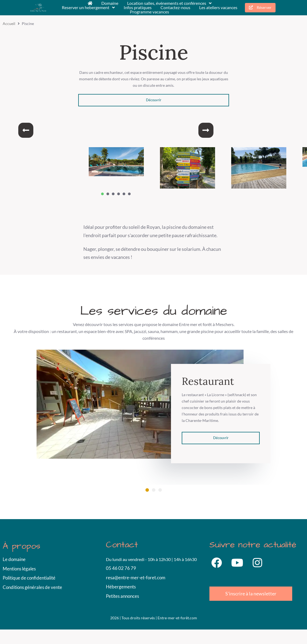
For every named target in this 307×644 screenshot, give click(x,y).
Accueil (9, 23)
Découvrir (154, 100)
